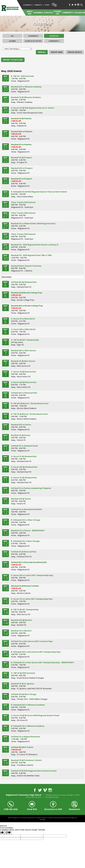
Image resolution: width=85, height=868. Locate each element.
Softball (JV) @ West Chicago (24, 694)
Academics (33, 36)
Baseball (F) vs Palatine (21, 145)
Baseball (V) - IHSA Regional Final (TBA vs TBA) (31, 255)
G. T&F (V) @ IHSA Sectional (23, 673)
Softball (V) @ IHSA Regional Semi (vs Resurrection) (34, 771)
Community (54, 41)
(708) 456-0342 (53, 797)
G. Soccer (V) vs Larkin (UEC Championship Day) (32, 599)
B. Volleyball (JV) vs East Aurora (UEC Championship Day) (36, 652)
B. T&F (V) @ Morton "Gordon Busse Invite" (30, 414)
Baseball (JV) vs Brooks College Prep (27, 306)
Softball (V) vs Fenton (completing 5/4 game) (31, 488)
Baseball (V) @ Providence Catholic (26, 760)
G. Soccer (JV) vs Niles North (23, 329)
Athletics (54, 36)
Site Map (42, 820)
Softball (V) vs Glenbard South (24, 446)
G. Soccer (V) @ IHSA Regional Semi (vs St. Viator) (33, 108)
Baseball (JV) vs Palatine (22, 132)
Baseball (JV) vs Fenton (21, 425)
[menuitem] (30, 13)
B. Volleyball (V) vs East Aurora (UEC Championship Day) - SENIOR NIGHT (43, 662)
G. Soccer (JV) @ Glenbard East (24, 467)
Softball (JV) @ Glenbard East (24, 282)
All (12, 36)
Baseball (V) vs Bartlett (21, 631)
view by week (57, 52)
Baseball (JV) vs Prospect (22, 168)
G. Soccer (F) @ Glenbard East (24, 456)
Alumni (12, 41)
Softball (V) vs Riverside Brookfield (26, 509)
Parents (38, 5)
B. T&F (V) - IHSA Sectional (22, 76)
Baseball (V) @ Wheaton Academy (26, 97)
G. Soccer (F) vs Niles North (23, 319)
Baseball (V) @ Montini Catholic (25, 586)
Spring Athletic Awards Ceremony (26, 266)
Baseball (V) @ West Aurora (23, 361)
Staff (47, 5)
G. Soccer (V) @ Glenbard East (24, 478)
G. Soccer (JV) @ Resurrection (24, 382)
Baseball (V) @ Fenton (21, 435)
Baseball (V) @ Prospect (21, 158)
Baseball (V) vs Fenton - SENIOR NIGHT (28, 531)
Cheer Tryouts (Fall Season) (23, 202)
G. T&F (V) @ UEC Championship (25, 340)
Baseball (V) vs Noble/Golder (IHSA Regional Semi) (33, 224)
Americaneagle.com (71, 818)
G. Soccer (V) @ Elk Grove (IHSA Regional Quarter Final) (35, 715)
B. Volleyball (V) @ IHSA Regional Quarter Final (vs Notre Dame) (39, 192)
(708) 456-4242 (36, 797)
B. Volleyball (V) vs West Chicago (25, 541)
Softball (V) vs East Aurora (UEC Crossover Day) (32, 641)
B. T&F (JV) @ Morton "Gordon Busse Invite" (30, 403)
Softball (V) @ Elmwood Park (24, 552)
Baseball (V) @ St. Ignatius (23, 684)
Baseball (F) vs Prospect (21, 179)
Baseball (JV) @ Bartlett (21, 620)
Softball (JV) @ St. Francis (22, 747)
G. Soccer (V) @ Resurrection (23, 372)
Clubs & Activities (33, 41)
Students (27, 5)
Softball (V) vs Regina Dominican (26, 737)
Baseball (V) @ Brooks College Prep (27, 293)
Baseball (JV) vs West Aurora (23, 350)
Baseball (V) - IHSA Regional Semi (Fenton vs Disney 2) (35, 245)
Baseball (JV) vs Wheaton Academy (26, 87)
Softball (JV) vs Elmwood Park (24, 393)
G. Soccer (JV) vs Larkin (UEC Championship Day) (32, 575)
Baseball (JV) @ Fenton (21, 499)
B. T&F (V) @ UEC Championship (25, 610)
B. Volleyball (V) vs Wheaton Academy (28, 726)
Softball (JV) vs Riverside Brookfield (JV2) (29, 562)
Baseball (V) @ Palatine (21, 118)
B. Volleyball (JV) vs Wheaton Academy (28, 705)
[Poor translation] (8, 833)
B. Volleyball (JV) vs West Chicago (26, 520)
